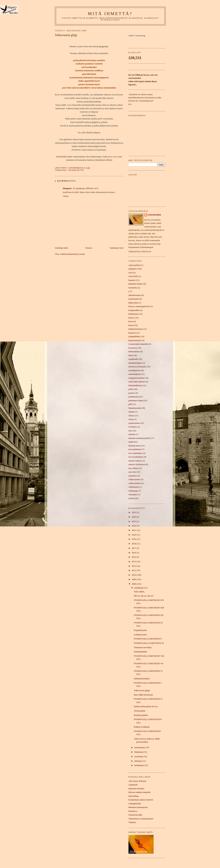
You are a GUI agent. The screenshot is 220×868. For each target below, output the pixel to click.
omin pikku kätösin (137, 382)
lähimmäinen (134, 352)
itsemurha (133, 288)
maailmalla (133, 359)
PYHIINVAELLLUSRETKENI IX (149, 643)
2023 (134, 521)
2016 (134, 553)
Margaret (67, 188)
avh (130, 273)
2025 (134, 512)
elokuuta (138, 761)
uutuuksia (133, 476)
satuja (131, 419)
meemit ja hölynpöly (137, 367)
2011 (134, 570)
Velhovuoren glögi (142, 690)
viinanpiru (133, 495)
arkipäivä (133, 269)
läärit (131, 355)
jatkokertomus (135, 295)
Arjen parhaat (134, 265)
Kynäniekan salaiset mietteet (141, 800)
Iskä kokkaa (134, 796)
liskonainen (154, 215)
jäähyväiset (133, 303)
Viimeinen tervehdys (143, 647)
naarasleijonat (134, 374)
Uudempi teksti (61, 248)
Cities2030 (133, 276)
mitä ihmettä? (110, 14)
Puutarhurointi (135, 408)
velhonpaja (133, 491)
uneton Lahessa (135, 461)
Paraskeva (133, 811)
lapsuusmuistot (135, 340)
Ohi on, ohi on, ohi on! (144, 596)
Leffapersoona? (141, 635)
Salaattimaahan (140, 652)
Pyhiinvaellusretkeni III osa (146, 707)
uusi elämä (133, 468)
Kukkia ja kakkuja (142, 727)
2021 (134, 530)
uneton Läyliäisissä (137, 464)
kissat (131, 318)
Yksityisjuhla (140, 711)
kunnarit (132, 333)
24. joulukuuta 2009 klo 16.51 (86, 188)
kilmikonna (133, 314)
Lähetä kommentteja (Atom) (72, 254)
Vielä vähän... (140, 592)
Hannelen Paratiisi (136, 789)
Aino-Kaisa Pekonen (137, 781)
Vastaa (66, 196)
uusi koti (132, 472)
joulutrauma (134, 299)
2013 (134, 562)
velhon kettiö (76, 170)
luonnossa (133, 348)
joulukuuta (139, 588)
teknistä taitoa (135, 446)
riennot (131, 412)
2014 (134, 557)
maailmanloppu (135, 363)
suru (130, 431)
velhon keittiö (134, 479)
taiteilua (132, 434)
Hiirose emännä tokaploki (140, 792)
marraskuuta (140, 747)
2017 (134, 548)
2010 (134, 575)
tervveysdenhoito (136, 457)
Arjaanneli (133, 785)
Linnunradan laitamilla (138, 344)
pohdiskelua (134, 397)
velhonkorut (134, 487)
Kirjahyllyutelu (140, 630)
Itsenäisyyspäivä (141, 715)
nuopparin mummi (136, 378)
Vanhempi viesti (116, 248)
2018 (134, 544)
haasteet (132, 280)
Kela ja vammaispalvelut (139, 306)
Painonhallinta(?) (136, 386)
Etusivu (89, 248)
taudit (131, 442)
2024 (134, 517)
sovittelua (133, 427)
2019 (134, 539)
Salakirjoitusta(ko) (142, 679)
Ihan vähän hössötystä (143, 695)
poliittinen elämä (136, 401)
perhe (131, 389)
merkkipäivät (134, 370)
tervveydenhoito (136, 453)
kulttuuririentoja (136, 329)
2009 (134, 579)
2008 (134, 584)
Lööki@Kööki (135, 804)
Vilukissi (132, 822)
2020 (134, 535)
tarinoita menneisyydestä (139, 438)
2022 (134, 526)
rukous (131, 416)
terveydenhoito (135, 449)
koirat (131, 325)
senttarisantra (134, 423)
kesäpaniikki (134, 310)
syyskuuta (139, 756)
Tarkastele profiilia (140, 252)
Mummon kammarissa (138, 807)
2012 (134, 566)
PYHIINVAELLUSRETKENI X (148, 639)
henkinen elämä (135, 284)
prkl (130, 404)
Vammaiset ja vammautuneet (141, 819)
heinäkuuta (139, 765)
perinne (132, 393)
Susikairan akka (135, 815)
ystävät (131, 498)
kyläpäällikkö (134, 337)
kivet (131, 321)
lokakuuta (139, 752)
